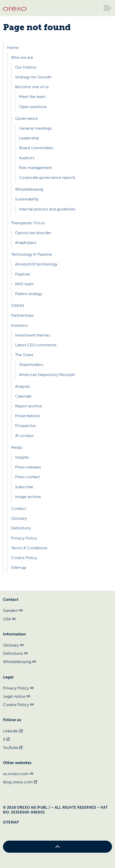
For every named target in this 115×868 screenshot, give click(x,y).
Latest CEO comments (36, 345)
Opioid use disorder (33, 233)
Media (17, 448)
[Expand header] (107, 8)
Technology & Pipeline (32, 254)
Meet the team (32, 97)
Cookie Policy (24, 558)
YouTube (13, 748)
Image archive (28, 497)
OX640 (18, 306)
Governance (26, 119)
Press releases (28, 467)
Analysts (22, 387)
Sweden (13, 611)
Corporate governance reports (47, 178)
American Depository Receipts (47, 375)
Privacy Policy (24, 538)
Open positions (33, 107)
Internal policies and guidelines (47, 209)
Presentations (27, 416)
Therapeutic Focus (28, 223)
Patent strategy (29, 294)
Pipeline (22, 274)
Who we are (22, 58)
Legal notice (17, 696)
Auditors (27, 158)
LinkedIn (13, 731)
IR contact (24, 436)
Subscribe (24, 487)
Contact (18, 509)
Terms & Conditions (29, 548)
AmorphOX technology (36, 264)
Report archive (28, 406)
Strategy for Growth (33, 77)
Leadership (29, 138)
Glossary (19, 518)
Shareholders (31, 365)
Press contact (27, 477)
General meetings (35, 128)
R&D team (24, 284)
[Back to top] (57, 847)
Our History (26, 67)
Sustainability (27, 199)
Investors (19, 325)
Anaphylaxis (26, 243)
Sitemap (19, 568)
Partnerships (22, 315)
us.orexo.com (18, 774)
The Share (24, 355)
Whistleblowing (29, 189)
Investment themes (33, 335)
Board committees (36, 148)
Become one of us (32, 87)
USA (9, 619)
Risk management (36, 168)
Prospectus (25, 426)
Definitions (21, 528)
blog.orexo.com (20, 782)
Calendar (23, 396)
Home (13, 48)
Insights (22, 457)
